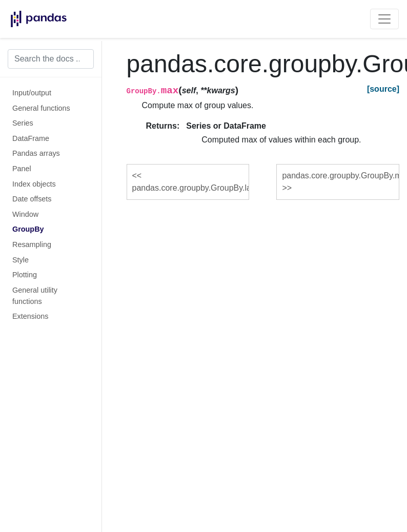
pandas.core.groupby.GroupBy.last (191, 188)
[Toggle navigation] (384, 19)
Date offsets (32, 199)
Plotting (25, 275)
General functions (41, 108)
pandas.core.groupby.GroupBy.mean (341, 176)
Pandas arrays (36, 153)
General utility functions (35, 296)
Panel (22, 169)
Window (25, 214)
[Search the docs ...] (51, 59)
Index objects (34, 184)
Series (23, 123)
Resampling (32, 244)
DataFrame (31, 138)
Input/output (32, 93)
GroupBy (28, 229)
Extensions (30, 316)
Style (21, 260)
